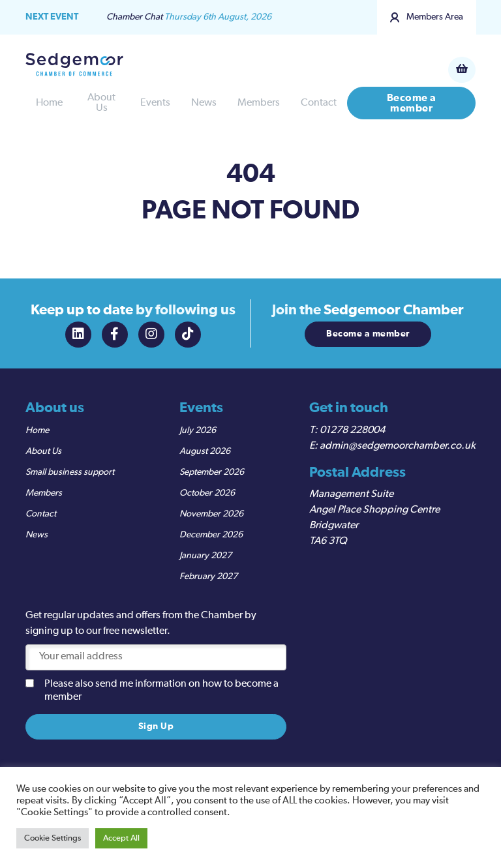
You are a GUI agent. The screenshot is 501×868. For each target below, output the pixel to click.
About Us (101, 103)
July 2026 (198, 430)
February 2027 (208, 576)
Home (49, 103)
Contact (319, 103)
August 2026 (205, 451)
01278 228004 (352, 430)
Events (155, 103)
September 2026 (212, 472)
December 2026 (211, 535)
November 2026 (211, 514)
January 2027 (205, 556)
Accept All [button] (121, 838)
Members (259, 103)
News (204, 103)
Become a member (412, 103)
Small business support (70, 472)
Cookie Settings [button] (53, 838)
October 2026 (207, 493)
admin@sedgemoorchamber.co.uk (398, 446)
